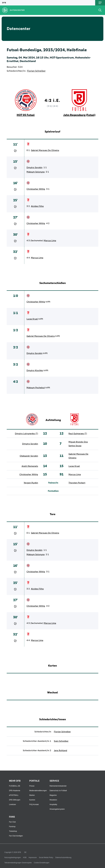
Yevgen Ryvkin (31, 483)
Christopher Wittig (36, 189)
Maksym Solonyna (36, 172)
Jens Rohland (60, 751)
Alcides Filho (37, 206)
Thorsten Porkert (77, 483)
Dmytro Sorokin (34, 168)
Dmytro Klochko (35, 370)
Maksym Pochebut (36, 388)
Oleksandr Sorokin (29, 456)
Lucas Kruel (32, 319)
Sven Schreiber (61, 741)
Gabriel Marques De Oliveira (45, 150)
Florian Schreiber (36, 71)
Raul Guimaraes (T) (78, 434)
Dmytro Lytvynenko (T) (26, 434)
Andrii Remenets (30, 466)
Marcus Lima (50, 241)
